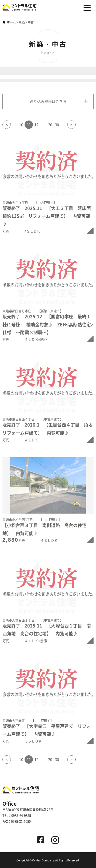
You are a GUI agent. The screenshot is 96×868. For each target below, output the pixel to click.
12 (36, 125)
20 (50, 125)
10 (21, 125)
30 (57, 125)
